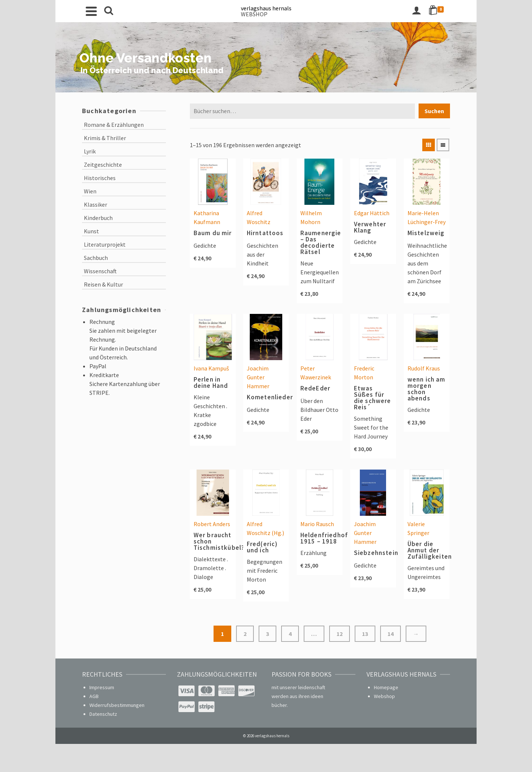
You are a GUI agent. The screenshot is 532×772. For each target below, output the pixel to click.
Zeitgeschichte (103, 165)
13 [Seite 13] (365, 634)
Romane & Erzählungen (114, 125)
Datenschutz (103, 714)
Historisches (100, 178)
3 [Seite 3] (267, 634)
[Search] (109, 11)
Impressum (102, 687)
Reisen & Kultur (103, 284)
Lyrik (90, 151)
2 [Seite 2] (245, 634)
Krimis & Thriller (105, 138)
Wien (90, 191)
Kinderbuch (98, 218)
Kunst (91, 231)
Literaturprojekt (105, 244)
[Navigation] (91, 11)
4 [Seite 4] (290, 634)
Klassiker (96, 204)
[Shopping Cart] (437, 11)
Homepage (386, 687)
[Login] (416, 11)
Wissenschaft (100, 271)
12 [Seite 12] (340, 634)
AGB (94, 696)
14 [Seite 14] (391, 634)
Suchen (434, 111)
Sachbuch (96, 258)
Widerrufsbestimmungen (117, 705)
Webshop (384, 696)
